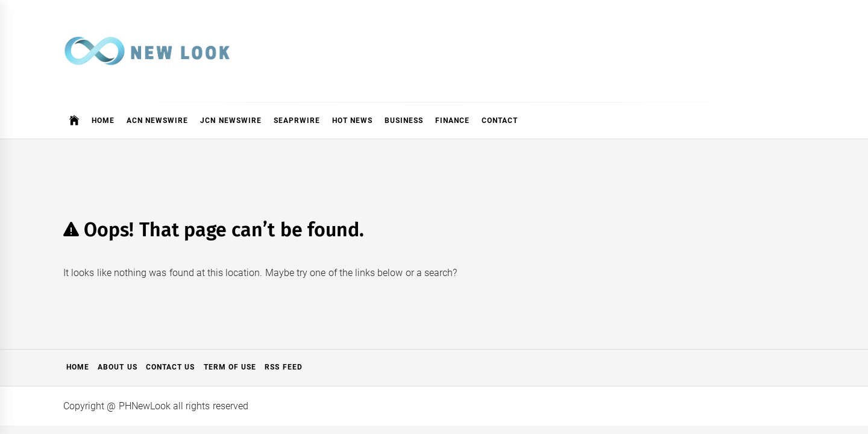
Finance (452, 121)
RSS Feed (283, 367)
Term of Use (230, 367)
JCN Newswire (231, 121)
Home (103, 121)
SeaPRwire (297, 121)
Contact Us (170, 367)
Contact (500, 121)
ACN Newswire (157, 121)
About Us (117, 367)
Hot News (352, 121)
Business (404, 121)
